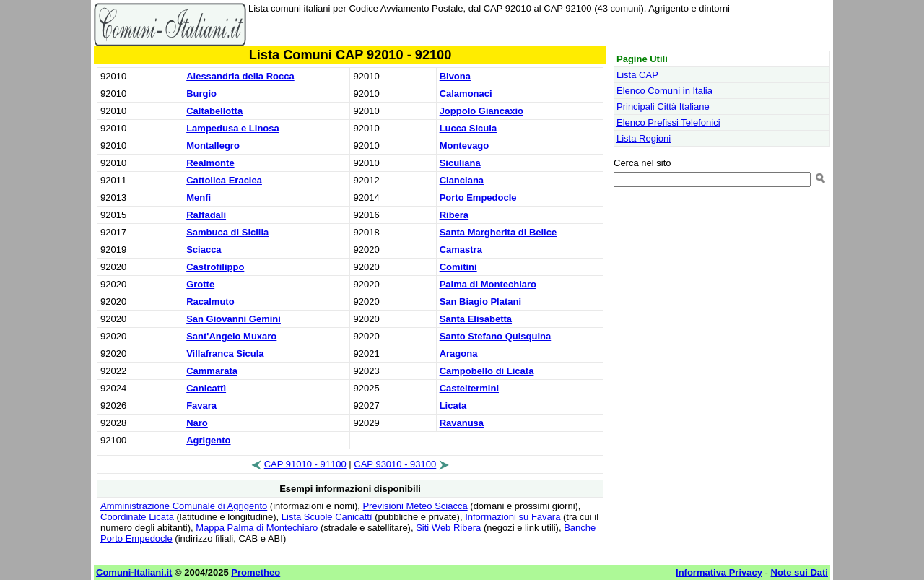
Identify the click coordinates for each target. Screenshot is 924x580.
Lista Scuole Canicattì (327, 517)
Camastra (461, 250)
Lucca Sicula (468, 128)
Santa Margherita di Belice (498, 232)
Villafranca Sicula (225, 354)
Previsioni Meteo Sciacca (415, 506)
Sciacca (204, 250)
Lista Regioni (644, 138)
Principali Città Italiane (663, 107)
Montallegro (213, 146)
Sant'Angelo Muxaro (231, 336)
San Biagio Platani (480, 302)
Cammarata (212, 371)
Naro (197, 423)
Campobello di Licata (487, 371)
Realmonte (210, 163)
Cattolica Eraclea (224, 180)
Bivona (455, 76)
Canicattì (206, 388)
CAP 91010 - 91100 (305, 464)
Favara (201, 406)
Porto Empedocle (478, 198)
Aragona (459, 354)
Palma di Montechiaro (488, 284)
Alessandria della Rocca (240, 76)
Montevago (465, 146)
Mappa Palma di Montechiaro (257, 528)
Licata (453, 406)
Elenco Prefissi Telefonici (668, 122)
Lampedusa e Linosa (233, 128)
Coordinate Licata (137, 517)
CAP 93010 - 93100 (395, 464)
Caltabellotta (214, 111)
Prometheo (256, 572)
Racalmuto (210, 302)
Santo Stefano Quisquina (496, 336)
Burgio (201, 94)
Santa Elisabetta (476, 319)
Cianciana (462, 180)
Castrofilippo (215, 267)
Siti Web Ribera (448, 528)
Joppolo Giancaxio (481, 111)
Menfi (199, 198)
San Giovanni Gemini (234, 319)
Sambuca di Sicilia (227, 232)
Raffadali (206, 215)
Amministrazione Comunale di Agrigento (184, 506)
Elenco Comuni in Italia (664, 91)
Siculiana (460, 163)
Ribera (454, 215)
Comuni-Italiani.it (134, 572)
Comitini (458, 267)
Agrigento (208, 440)
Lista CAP (637, 75)
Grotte (200, 284)
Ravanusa (462, 423)
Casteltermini (469, 388)
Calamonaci (466, 94)
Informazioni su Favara (513, 517)
